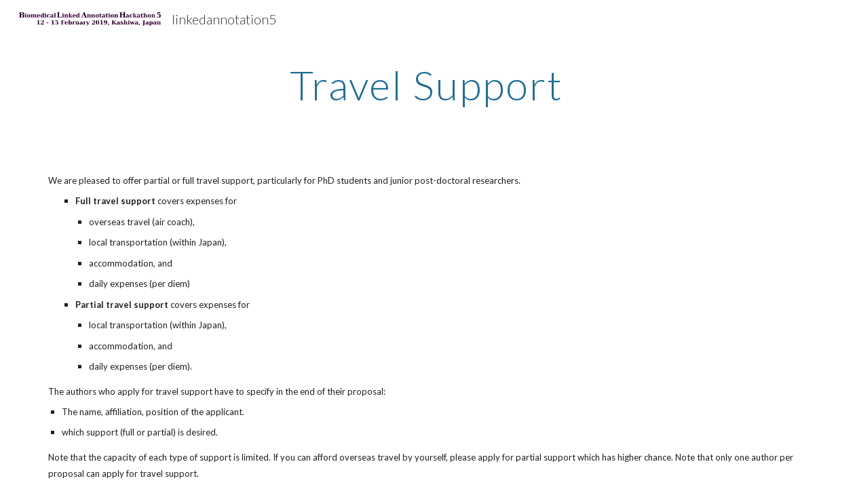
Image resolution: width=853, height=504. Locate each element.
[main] (426, 85)
